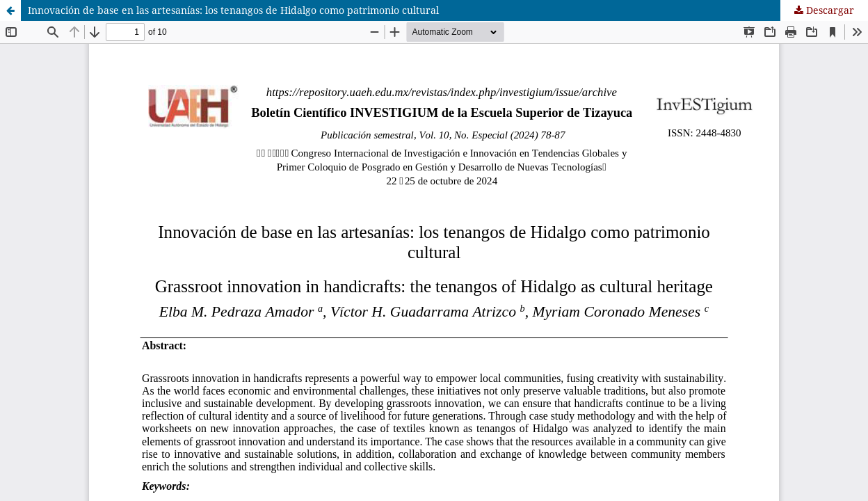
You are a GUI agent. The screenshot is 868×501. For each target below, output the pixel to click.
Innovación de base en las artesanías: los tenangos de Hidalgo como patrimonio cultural (233, 10)
